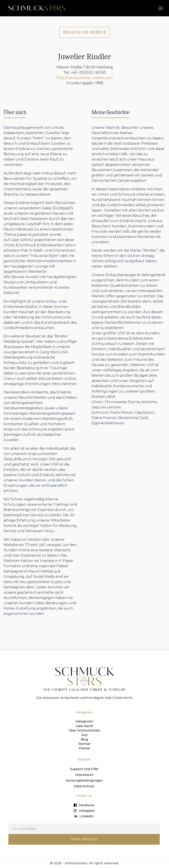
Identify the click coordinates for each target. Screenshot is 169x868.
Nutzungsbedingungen (84, 780)
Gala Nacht (84, 726)
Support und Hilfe (84, 769)
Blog (84, 739)
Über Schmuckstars (84, 730)
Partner (84, 743)
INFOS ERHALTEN (84, 839)
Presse (84, 748)
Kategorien (84, 721)
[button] (161, 8)
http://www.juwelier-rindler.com (84, 78)
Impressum (84, 774)
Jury (84, 735)
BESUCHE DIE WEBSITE (85, 32)
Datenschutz (84, 786)
